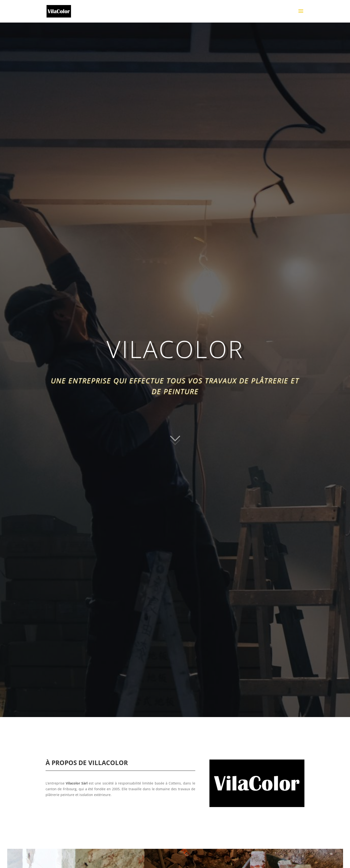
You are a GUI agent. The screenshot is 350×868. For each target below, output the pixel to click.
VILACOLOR (175, 350)
